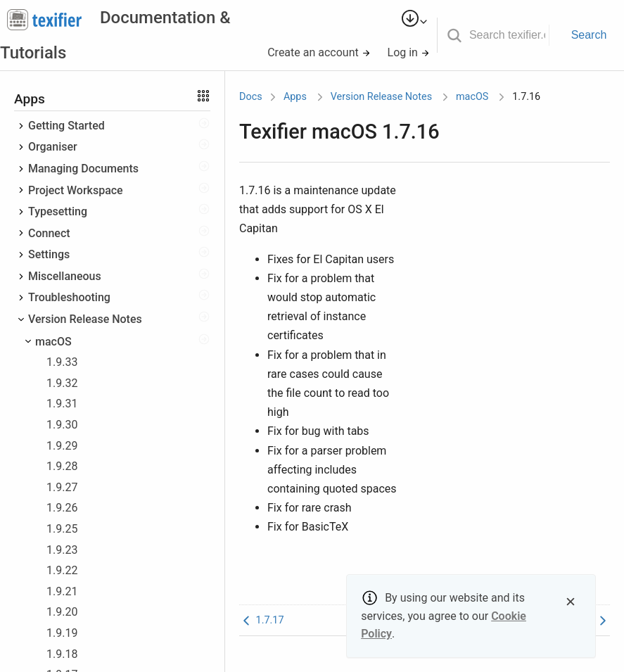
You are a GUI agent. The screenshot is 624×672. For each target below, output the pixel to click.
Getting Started (66, 126)
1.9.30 (62, 425)
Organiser (53, 147)
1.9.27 (62, 487)
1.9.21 (62, 591)
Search (589, 35)
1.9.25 (62, 529)
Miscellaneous (65, 276)
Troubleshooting (69, 297)
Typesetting (58, 211)
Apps (295, 97)
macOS (53, 342)
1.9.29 (62, 446)
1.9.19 (62, 633)
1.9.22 (62, 570)
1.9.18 (62, 654)
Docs (251, 97)
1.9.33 (62, 362)
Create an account (319, 52)
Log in (409, 52)
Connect (49, 233)
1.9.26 (62, 508)
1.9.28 (62, 466)
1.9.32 (62, 383)
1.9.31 (62, 404)
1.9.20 (62, 612)
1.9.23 (62, 550)
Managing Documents (83, 169)
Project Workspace (76, 190)
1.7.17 (262, 620)
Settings (49, 254)
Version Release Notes (85, 319)
